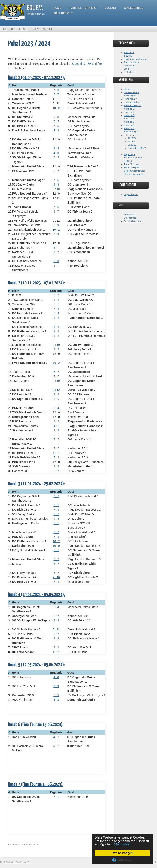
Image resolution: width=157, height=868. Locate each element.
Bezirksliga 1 (130, 96)
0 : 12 (56, 390)
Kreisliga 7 (129, 128)
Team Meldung (131, 164)
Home (57, 8)
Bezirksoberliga (132, 92)
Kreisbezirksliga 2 (133, 105)
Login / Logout (131, 194)
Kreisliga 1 (129, 109)
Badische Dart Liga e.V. (17, 862)
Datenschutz (130, 218)
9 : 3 (56, 117)
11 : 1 (56, 99)
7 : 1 (56, 797)
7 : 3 (56, 295)
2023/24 (132, 138)
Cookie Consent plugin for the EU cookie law (122, 860)
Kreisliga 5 (129, 122)
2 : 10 (56, 189)
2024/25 (132, 141)
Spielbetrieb (134, 8)
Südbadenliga (131, 132)
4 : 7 (56, 737)
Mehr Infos (122, 844)
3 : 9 (56, 225)
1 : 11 (56, 198)
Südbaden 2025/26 (137, 148)
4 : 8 (56, 130)
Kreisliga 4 (129, 119)
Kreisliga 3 (129, 115)
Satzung (128, 56)
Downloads (129, 66)
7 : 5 (56, 90)
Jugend (110, 8)
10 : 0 (56, 546)
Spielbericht (63, 13)
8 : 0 (56, 399)
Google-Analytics (132, 221)
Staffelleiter (130, 72)
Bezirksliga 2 (130, 99)
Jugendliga (129, 154)
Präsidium (129, 52)
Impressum (129, 215)
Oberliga (128, 89)
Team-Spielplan (132, 167)
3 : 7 (56, 252)
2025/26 (132, 145)
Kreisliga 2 (129, 112)
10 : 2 (56, 108)
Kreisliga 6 (129, 125)
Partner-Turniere (83, 8)
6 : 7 (56, 212)
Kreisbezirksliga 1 (133, 102)
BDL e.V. (35, 8)
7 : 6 (56, 126)
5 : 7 (56, 94)
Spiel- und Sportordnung (136, 59)
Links (127, 69)
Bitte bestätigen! (122, 853)
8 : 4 (56, 148)
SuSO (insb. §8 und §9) (87, 64)
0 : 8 (56, 261)
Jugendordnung (132, 62)
